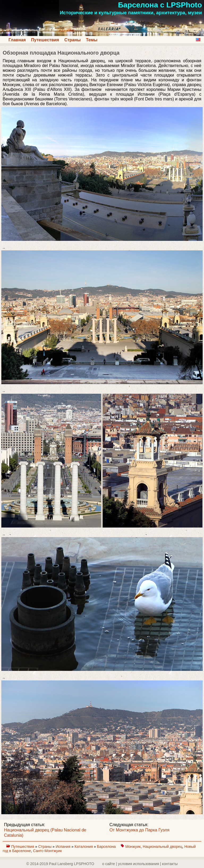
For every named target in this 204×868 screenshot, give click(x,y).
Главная (17, 40)
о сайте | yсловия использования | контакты (140, 864)
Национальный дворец (162, 847)
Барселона (107, 847)
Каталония (84, 847)
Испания (63, 847)
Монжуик (133, 847)
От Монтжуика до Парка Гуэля (139, 830)
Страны (72, 40)
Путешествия (45, 40)
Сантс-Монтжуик (47, 851)
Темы (92, 40)
